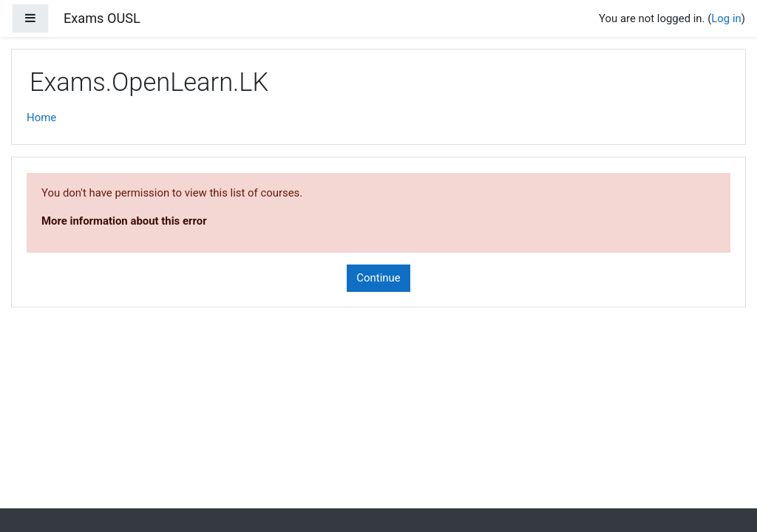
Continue (378, 278)
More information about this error (124, 221)
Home (41, 117)
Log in (726, 18)
